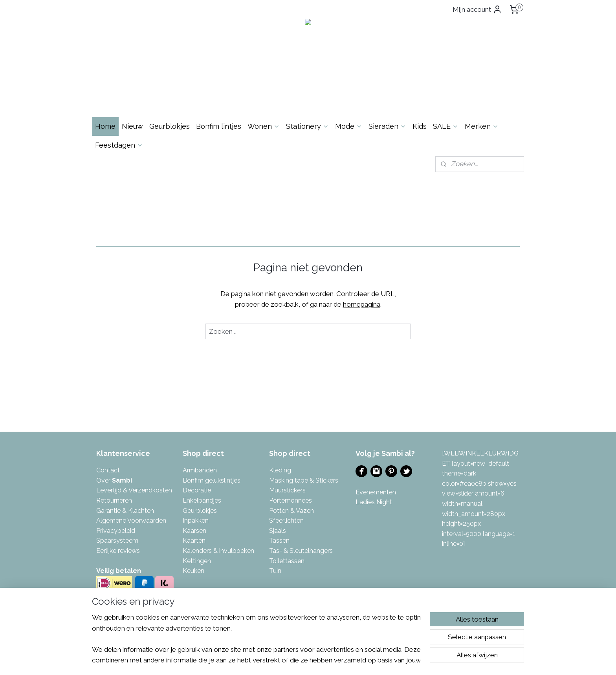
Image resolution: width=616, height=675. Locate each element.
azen (307, 511)
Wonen (264, 126)
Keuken (193, 571)
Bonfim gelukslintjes (212, 480)
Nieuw (132, 126)
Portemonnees (291, 500)
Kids (420, 126)
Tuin (275, 571)
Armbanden (200, 470)
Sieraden (387, 126)
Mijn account (477, 9)
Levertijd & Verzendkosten (134, 490)
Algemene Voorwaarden (131, 520)
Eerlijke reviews (118, 551)
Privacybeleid (116, 531)
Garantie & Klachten (125, 511)
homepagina (362, 304)
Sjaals (278, 531)
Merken (482, 126)
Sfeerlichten (286, 520)
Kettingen (197, 561)
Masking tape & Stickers (304, 480)
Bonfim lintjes (219, 126)
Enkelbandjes (202, 500)
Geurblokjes (170, 126)
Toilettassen (287, 561)
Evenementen (376, 492)
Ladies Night (374, 502)
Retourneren (114, 500)
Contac (107, 470)
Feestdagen (119, 145)
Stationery (307, 126)
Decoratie (197, 490)
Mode (349, 126)
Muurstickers (287, 490)
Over (114, 480)
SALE (446, 126)
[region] (256, 638)
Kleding (280, 470)
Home (105, 126)
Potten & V (284, 511)
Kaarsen (194, 531)
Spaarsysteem (117, 541)
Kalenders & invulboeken (218, 551)
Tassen (279, 541)
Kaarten (194, 541)
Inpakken (196, 520)
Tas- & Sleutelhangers (301, 551)
